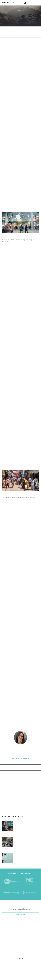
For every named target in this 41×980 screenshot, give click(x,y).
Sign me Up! (21, 915)
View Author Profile (20, 759)
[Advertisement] (20, 791)
